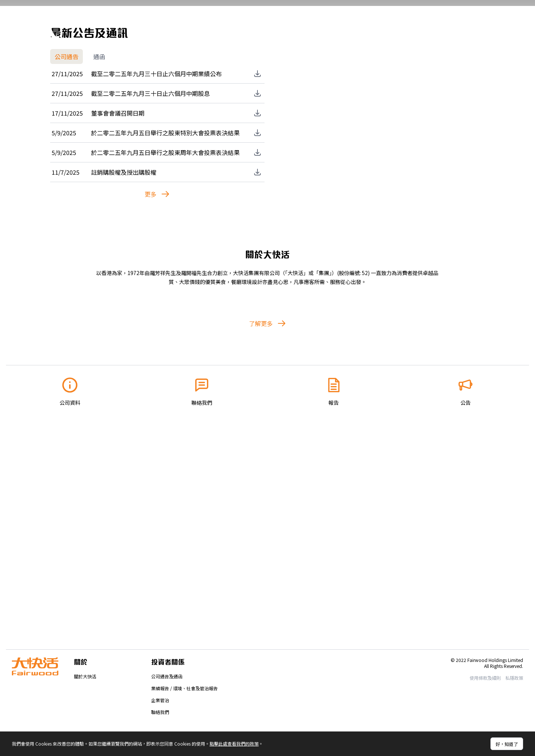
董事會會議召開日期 (118, 300)
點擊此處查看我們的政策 (234, 744)
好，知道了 (507, 744)
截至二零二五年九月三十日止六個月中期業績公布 (156, 261)
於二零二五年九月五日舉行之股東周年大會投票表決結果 (165, 340)
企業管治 (160, 700)
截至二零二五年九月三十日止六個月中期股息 (150, 281)
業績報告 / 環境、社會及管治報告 (184, 688)
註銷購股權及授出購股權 (124, 359)
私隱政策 (514, 678)
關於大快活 (85, 676)
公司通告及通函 (167, 676)
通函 (99, 244)
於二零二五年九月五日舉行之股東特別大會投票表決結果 (165, 320)
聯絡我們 (160, 712)
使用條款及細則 (485, 678)
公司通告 (67, 244)
